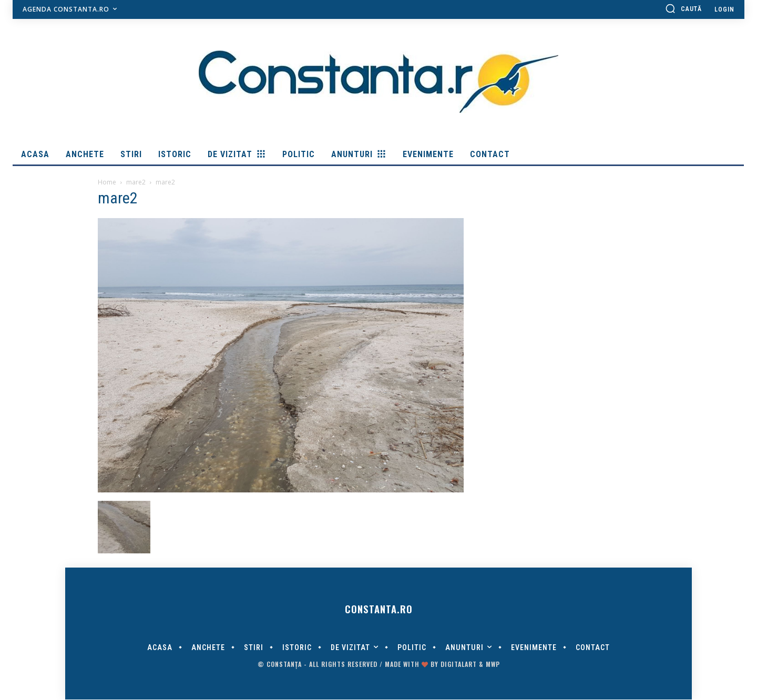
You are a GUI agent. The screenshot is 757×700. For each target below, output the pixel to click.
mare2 (136, 182)
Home (107, 182)
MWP (493, 665)
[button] (683, 8)
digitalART (459, 665)
